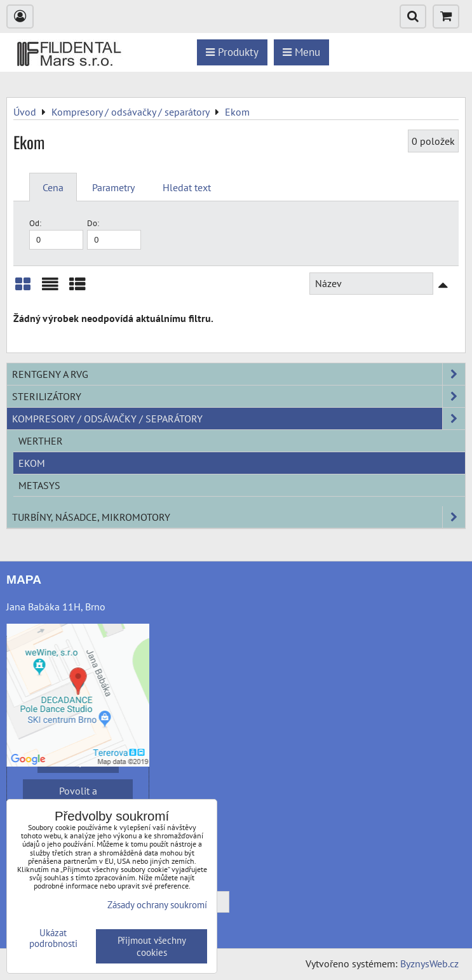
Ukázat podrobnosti (53, 938)
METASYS (39, 485)
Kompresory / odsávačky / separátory (239, 419)
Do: (114, 233)
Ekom (32, 463)
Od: (56, 233)
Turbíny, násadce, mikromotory (239, 517)
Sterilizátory (239, 396)
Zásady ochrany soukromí (157, 905)
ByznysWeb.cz (429, 963)
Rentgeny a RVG (239, 374)
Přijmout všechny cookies (152, 946)
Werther (41, 441)
